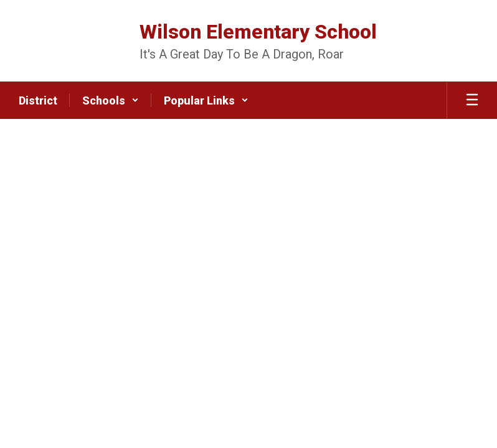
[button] (111, 100)
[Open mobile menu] (472, 100)
